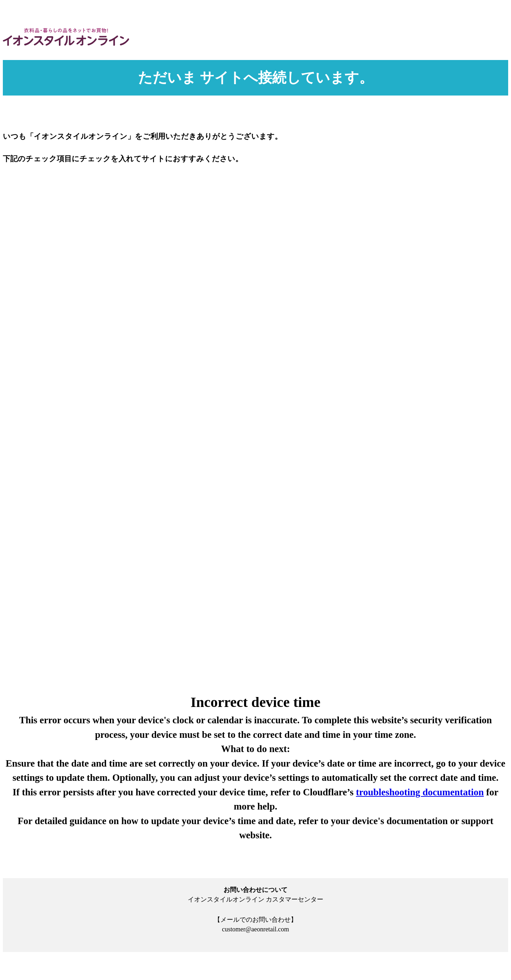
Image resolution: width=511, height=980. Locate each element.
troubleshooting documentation (420, 792)
